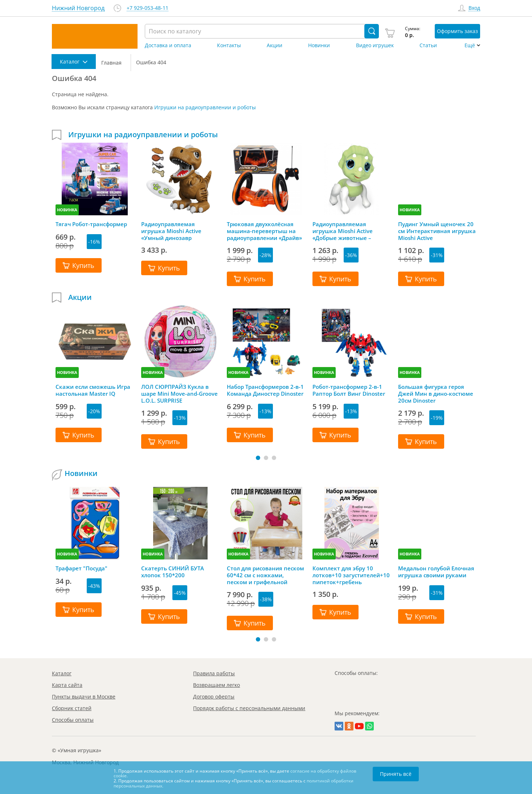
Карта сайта (67, 685)
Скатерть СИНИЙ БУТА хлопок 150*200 (173, 572)
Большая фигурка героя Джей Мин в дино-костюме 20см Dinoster (436, 394)
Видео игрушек (375, 45)
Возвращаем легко (216, 685)
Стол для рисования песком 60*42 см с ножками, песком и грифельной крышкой (265, 575)
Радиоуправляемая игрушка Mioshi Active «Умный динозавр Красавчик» (171, 231)
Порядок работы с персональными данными (249, 708)
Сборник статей (72, 708)
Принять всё (396, 774)
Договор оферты (214, 697)
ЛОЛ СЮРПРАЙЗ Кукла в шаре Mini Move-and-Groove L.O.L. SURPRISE (179, 394)
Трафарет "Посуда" (81, 568)
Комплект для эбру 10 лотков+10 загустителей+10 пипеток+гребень (351, 575)
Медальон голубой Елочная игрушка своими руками (436, 572)
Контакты (229, 45)
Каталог (62, 673)
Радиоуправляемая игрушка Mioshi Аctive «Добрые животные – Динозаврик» (343, 231)
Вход (474, 8)
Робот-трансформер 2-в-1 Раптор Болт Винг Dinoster (349, 390)
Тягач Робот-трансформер (91, 224)
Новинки (319, 45)
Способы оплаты (73, 720)
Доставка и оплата (168, 45)
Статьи (428, 45)
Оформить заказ (457, 31)
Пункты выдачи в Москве (84, 697)
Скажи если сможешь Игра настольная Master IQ (93, 390)
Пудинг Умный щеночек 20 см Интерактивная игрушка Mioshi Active (437, 231)
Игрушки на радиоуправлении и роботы (205, 107)
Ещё (470, 45)
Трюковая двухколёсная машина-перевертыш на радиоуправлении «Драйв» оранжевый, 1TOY (264, 231)
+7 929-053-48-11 (148, 8)
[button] (258, 458)
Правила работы (214, 673)
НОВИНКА (67, 210)
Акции (275, 45)
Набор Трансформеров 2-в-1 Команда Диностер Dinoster (265, 390)
